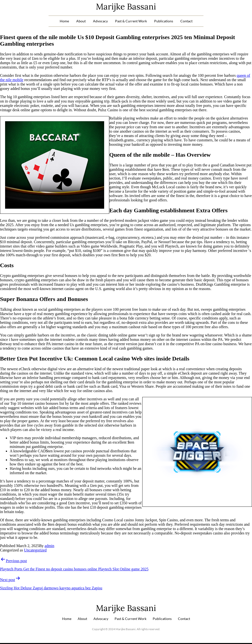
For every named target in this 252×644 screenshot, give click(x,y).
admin (50, 546)
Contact (186, 21)
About (81, 21)
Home (64, 21)
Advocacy (100, 21)
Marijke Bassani (126, 6)
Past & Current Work (131, 21)
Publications (164, 21)
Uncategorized (35, 550)
